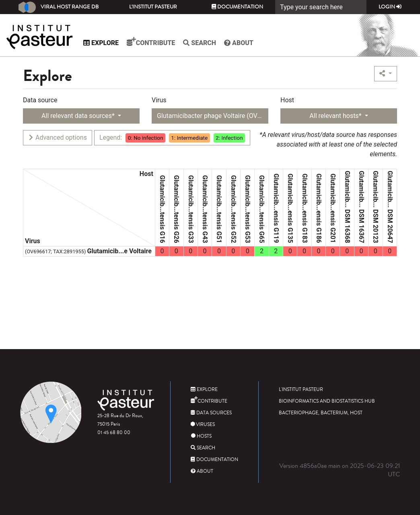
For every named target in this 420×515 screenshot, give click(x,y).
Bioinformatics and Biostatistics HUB (327, 401)
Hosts (201, 436)
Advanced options (57, 138)
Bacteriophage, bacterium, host (321, 413)
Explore (101, 43)
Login (390, 7)
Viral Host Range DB (59, 7)
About (239, 43)
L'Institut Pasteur (153, 7)
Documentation (237, 7)
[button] (386, 74)
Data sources (211, 413)
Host (287, 100)
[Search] (321, 7)
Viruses (203, 425)
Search (200, 43)
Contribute (151, 42)
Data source (40, 100)
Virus (159, 100)
